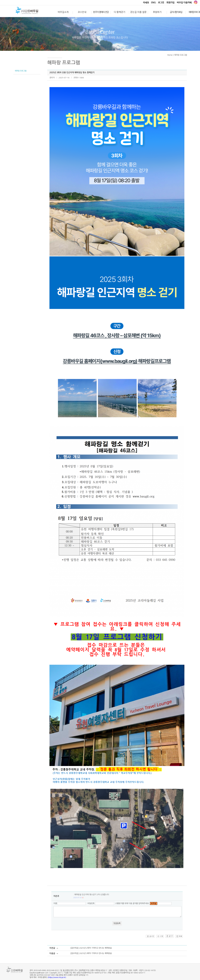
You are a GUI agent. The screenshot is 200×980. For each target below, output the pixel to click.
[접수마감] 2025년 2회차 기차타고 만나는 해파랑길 (91, 948)
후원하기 (157, 12)
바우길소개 (63, 12)
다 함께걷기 (120, 12)
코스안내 (82, 12)
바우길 (27, 11)
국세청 (146, 3)
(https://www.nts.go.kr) (57, 977)
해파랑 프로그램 (21, 71)
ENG (154, 3)
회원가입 (170, 3)
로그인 (161, 3)
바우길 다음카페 (184, 3)
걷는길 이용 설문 (138, 12)
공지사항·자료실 (176, 12)
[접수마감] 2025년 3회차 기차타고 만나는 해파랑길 (91, 953)
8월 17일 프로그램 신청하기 (117, 637)
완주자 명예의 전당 (101, 12)
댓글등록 (117, 923)
